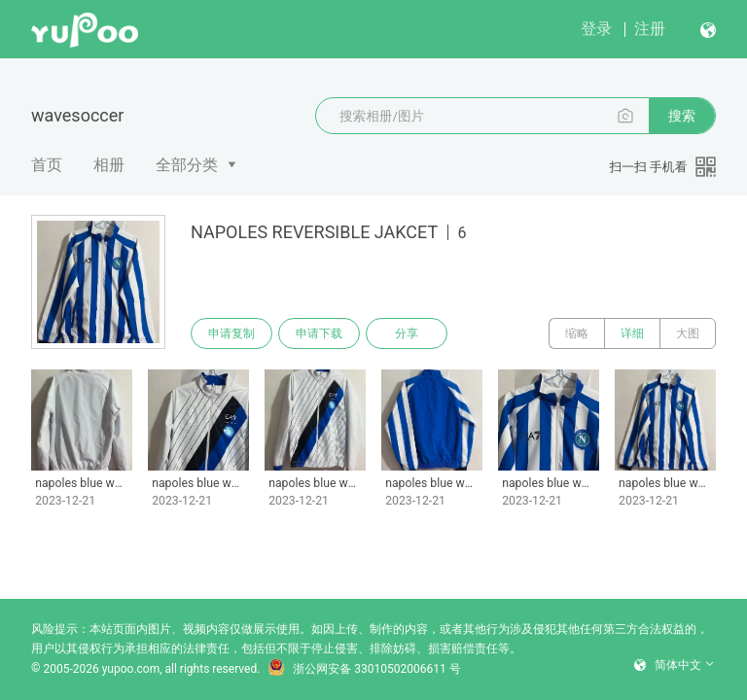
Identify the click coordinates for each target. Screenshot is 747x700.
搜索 (682, 116)
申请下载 (319, 333)
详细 (632, 333)
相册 (109, 165)
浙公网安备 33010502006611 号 (364, 669)
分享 (407, 333)
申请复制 (231, 333)
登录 (596, 29)
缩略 (577, 333)
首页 (47, 165)
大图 (688, 333)
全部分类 (187, 165)
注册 (650, 29)
